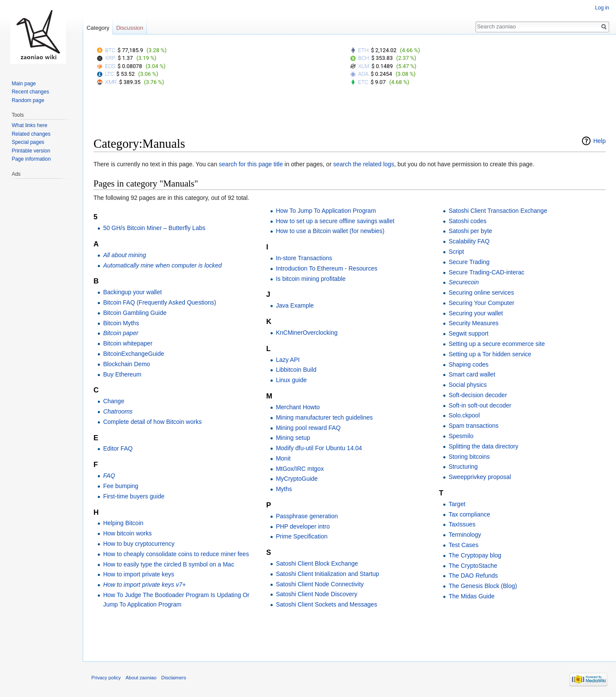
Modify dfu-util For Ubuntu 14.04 (319, 448)
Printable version (31, 151)
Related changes (31, 134)
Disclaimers (174, 678)
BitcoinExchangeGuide (134, 354)
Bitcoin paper (121, 333)
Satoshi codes (467, 221)
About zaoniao (141, 678)
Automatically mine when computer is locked (162, 265)
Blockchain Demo (126, 364)
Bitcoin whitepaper (128, 343)
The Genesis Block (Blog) (483, 586)
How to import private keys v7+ (144, 585)
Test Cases (463, 545)
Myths (284, 489)
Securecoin (464, 282)
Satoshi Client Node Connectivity (320, 584)
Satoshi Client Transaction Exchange (498, 211)
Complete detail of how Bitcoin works (152, 422)
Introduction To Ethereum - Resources (327, 268)
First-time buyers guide (134, 496)
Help (599, 141)
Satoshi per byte (470, 231)
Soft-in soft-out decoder (480, 405)
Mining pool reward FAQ (308, 428)
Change (114, 401)
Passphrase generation (307, 516)
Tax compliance (469, 514)
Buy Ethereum (122, 374)
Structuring (463, 467)
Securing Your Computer (481, 303)
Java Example (295, 305)
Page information (31, 159)
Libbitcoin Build (296, 370)
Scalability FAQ (469, 241)
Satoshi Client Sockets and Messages (326, 604)
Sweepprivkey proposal (480, 477)
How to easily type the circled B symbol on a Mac (168, 564)
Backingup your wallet (132, 292)
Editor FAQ (118, 448)
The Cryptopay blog (475, 555)
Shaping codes (468, 364)
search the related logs (364, 164)
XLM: (364, 66)
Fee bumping (121, 486)
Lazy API (288, 360)
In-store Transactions (304, 258)
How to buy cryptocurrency (139, 544)
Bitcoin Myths (121, 323)
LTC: (110, 74)
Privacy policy (106, 678)
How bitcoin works (127, 533)
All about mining (124, 255)
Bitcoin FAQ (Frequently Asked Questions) (159, 302)
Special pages (28, 142)
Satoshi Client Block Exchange (317, 563)
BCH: (364, 58)
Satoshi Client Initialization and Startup (327, 574)
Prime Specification (302, 536)
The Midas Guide (471, 596)
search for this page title (251, 164)
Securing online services (481, 292)
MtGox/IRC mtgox (300, 469)
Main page (24, 84)
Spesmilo (461, 436)
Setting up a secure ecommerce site (496, 344)
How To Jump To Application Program (326, 211)
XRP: (111, 58)
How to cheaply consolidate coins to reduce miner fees (176, 554)
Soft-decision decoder (478, 395)
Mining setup (293, 438)
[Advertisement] (350, 113)
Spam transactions (473, 426)
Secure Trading (469, 262)
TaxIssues (462, 524)
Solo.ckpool (464, 415)
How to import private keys (138, 574)
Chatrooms (118, 411)
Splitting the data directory (483, 446)
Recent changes (30, 92)
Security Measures (473, 323)
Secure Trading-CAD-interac (486, 272)
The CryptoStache (473, 566)
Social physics (468, 385)
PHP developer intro (303, 526)
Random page (28, 100)
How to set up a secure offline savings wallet (335, 221)
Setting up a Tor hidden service (490, 354)
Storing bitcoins (469, 457)
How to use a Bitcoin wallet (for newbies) (330, 231)
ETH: (364, 50)
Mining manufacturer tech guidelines (324, 417)
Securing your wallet (476, 313)
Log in (602, 8)
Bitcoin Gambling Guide (135, 313)
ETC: (364, 82)
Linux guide (291, 380)
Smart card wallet (472, 374)
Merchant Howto (298, 407)
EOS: (111, 66)
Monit (283, 458)
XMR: (111, 82)
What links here (30, 125)
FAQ (109, 476)
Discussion (130, 28)
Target (457, 504)
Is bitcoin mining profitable (311, 279)
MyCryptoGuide (297, 479)
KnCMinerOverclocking (306, 333)
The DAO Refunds (473, 576)
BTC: (111, 50)
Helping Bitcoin (123, 523)
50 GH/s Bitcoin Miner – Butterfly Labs (154, 228)
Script (456, 252)
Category (98, 28)
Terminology (465, 535)
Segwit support (468, 333)
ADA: (364, 74)
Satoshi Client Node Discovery (316, 594)
